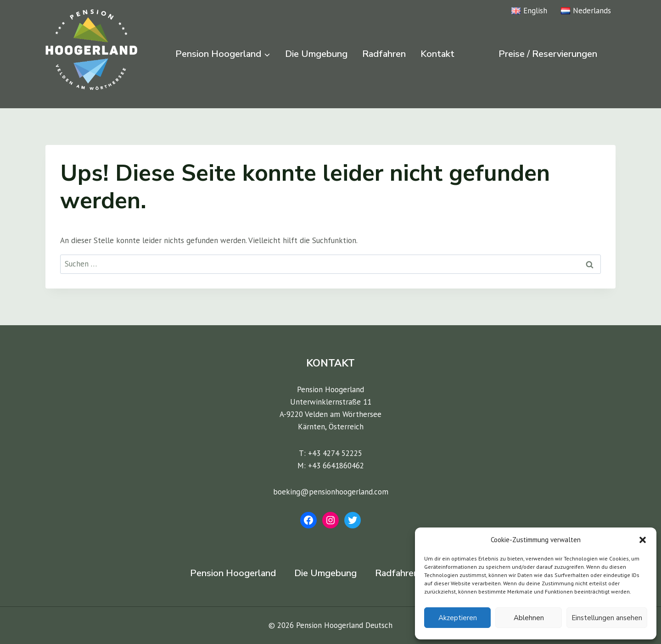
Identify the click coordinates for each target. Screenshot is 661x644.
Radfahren (384, 54)
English (529, 11)
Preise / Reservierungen (548, 54)
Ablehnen (529, 618)
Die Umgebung (316, 54)
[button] (643, 540)
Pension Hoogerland (233, 573)
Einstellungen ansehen (607, 618)
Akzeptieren (458, 618)
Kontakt (437, 54)
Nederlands (586, 11)
